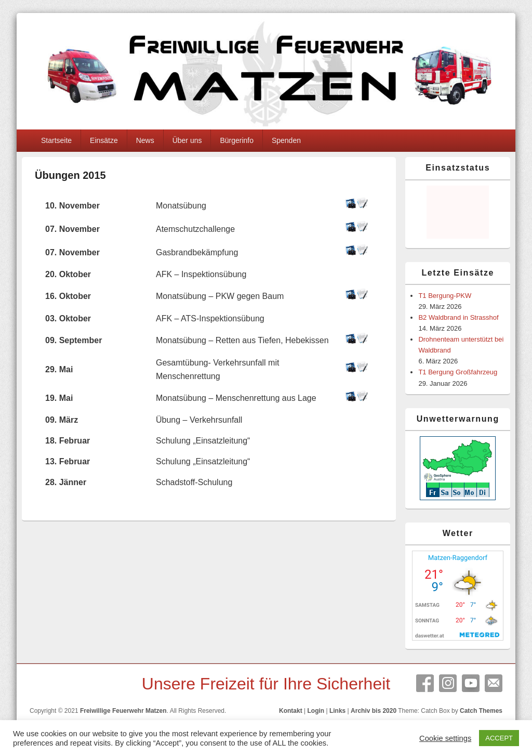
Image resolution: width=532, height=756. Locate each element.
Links (337, 711)
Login (316, 711)
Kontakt (291, 711)
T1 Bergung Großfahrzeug (458, 372)
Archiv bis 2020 (374, 711)
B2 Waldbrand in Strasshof (458, 317)
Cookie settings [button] (445, 738)
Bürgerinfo (237, 140)
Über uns (187, 140)
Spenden (286, 140)
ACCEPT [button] (499, 738)
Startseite (56, 140)
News (145, 140)
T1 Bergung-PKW (445, 296)
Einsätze (104, 140)
